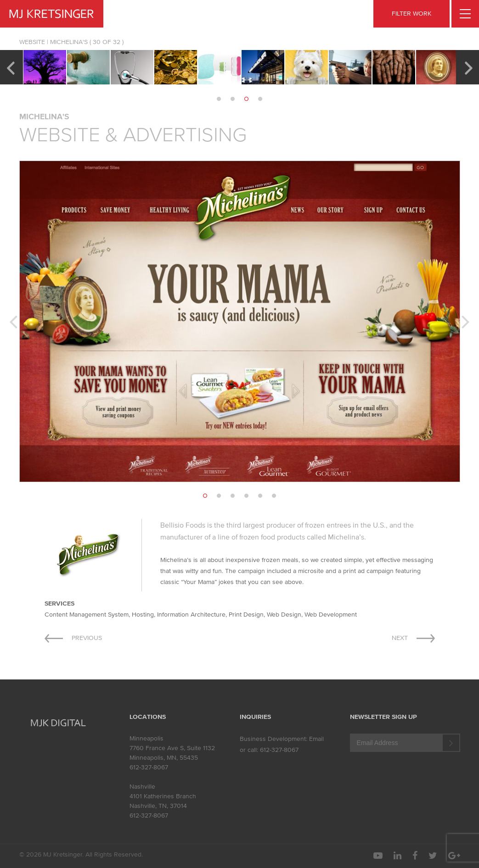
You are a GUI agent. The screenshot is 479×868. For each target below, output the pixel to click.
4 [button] (260, 99)
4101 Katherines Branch (163, 796)
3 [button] (247, 99)
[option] (45, 67)
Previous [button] (10, 67)
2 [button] (233, 99)
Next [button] (469, 67)
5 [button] (260, 496)
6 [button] (274, 496)
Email (316, 739)
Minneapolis (147, 738)
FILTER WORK (411, 14)
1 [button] (219, 99)
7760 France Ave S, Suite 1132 (172, 748)
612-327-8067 (149, 767)
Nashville (142, 787)
